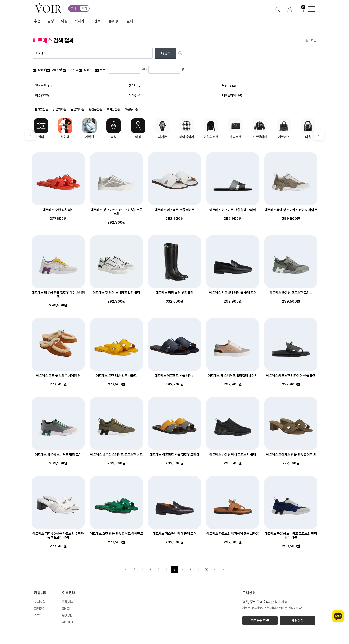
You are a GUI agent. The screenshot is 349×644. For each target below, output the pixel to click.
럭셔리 (79, 21)
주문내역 (68, 602)
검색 (166, 53)
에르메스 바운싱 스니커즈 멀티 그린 (58, 455)
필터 (130, 21)
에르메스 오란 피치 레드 (58, 210)
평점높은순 (95, 109)
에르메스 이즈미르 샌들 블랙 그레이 (233, 210)
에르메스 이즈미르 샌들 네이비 (175, 376)
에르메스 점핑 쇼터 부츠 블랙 (174, 293)
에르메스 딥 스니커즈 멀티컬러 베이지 (233, 376)
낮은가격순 (59, 109)
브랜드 (101, 70)
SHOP (67, 609)
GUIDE (67, 615)
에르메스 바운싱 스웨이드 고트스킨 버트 (116, 455)
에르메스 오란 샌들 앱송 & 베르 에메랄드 (116, 534)
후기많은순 (113, 109)
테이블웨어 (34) (232, 95)
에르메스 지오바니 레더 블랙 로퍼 (174, 534)
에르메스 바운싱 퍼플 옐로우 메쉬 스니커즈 (58, 295)
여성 (64, 21)
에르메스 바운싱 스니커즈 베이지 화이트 (291, 210)
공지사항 (40, 602)
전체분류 (44, 86)
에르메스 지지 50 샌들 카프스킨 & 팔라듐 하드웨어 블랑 (58, 535)
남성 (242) (229, 86)
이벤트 (96, 21)
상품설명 (54, 70)
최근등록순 (131, 109)
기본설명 (70, 70)
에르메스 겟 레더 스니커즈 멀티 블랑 (116, 293)
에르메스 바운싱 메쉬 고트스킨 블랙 (233, 455)
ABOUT (68, 622)
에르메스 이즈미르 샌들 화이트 (175, 210)
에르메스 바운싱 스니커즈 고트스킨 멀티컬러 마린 (291, 535)
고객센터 (40, 609)
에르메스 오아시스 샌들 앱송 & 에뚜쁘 (291, 455)
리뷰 (37, 615)
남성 (51, 21)
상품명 (39, 70)
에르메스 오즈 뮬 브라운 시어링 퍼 (58, 376)
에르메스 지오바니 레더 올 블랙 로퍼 (233, 293)
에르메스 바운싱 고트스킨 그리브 (291, 293)
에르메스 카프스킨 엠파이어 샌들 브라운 (233, 534)
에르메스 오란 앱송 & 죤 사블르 (116, 376)
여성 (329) (42, 95)
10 (207, 570)
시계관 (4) (135, 95)
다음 (215, 570)
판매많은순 (42, 109)
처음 (127, 570)
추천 (37, 21)
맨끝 (223, 570)
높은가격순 (77, 109)
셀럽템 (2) (135, 86)
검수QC (114, 21)
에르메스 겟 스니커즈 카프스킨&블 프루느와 (116, 212)
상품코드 (87, 70)
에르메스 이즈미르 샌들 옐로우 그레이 (174, 455)
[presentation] (30, 135)
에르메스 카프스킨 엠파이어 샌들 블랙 (291, 376)
